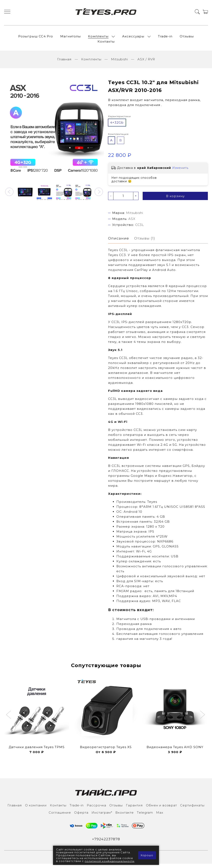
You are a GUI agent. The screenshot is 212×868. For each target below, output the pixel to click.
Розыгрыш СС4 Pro (36, 38)
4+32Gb (117, 126)
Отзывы (187, 38)
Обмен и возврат (161, 809)
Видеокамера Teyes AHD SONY (175, 751)
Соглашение (60, 816)
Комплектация (118, 138)
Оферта (81, 816)
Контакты (106, 43)
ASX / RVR (146, 63)
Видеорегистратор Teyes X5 (106, 751)
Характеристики (119, 120)
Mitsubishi (119, 63)
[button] (9, 196)
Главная (64, 63)
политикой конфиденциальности (79, 860)
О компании (36, 809)
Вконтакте (125, 816)
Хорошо (147, 854)
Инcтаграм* (102, 816)
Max (160, 816)
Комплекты (98, 38)
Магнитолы (70, 38)
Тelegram (145, 816)
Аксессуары (133, 38)
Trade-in (165, 38)
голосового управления (181, 638)
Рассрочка (96, 809)
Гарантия (134, 809)
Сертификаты (192, 809)
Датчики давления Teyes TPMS (37, 751)
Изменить (180, 171)
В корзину (175, 200)
